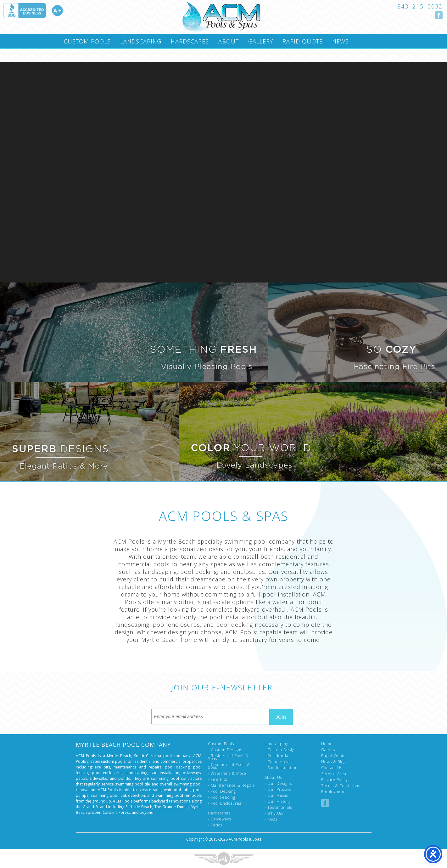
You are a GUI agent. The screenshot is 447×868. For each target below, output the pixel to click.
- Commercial (278, 762)
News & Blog (333, 762)
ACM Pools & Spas (245, 839)
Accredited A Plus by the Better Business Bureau (33, 11)
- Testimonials (278, 807)
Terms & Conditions (341, 786)
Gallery (261, 41)
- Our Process (278, 789)
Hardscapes (190, 41)
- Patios (215, 825)
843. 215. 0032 (420, 6)
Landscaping (141, 41)
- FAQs (271, 819)
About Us (273, 777)
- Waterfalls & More (227, 773)
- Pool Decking (222, 791)
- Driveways (220, 819)
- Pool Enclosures (225, 803)
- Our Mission (278, 795)
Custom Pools (87, 41)
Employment (334, 792)
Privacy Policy (335, 780)
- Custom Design (281, 750)
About (229, 41)
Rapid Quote (303, 41)
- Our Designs (278, 783)
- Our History (278, 801)
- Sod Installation (281, 768)
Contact (77, 55)
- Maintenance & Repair (231, 785)
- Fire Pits (218, 779)
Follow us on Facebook (439, 15)
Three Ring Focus (224, 859)
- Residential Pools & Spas (228, 757)
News (341, 41)
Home (327, 744)
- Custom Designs (225, 750)
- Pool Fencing (222, 797)
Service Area (334, 774)
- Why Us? (274, 813)
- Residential (277, 756)
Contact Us (332, 768)
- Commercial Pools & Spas (229, 766)
